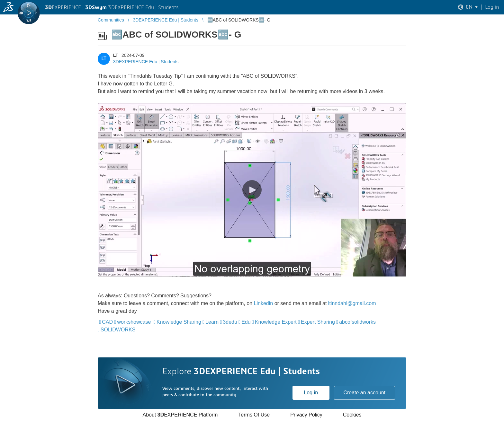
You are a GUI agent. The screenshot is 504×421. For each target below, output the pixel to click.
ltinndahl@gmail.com (352, 303)
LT (116, 55)
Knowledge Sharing (179, 322)
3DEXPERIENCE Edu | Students (146, 62)
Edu (246, 322)
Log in (311, 393)
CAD (107, 322)
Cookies (352, 415)
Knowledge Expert (276, 322)
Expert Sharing (318, 322)
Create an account (364, 393)
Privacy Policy (306, 415)
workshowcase (134, 322)
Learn (212, 322)
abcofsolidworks (357, 322)
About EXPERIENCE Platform (180, 415)
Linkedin (264, 303)
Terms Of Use (254, 415)
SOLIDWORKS (118, 330)
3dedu (230, 322)
